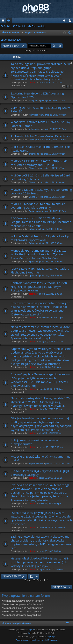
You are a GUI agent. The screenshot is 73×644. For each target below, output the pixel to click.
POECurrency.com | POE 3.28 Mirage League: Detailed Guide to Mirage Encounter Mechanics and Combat (41, 222)
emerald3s (34, 154)
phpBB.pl (51, 637)
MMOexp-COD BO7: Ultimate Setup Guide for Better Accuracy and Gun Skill (39, 163)
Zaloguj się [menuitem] (65, 21)
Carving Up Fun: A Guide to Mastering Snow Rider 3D (40, 109)
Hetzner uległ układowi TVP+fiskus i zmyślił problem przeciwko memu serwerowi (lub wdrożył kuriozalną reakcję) (40, 562)
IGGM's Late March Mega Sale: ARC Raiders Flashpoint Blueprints (40, 270)
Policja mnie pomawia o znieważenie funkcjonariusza (35, 442)
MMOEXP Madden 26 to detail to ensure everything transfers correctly (38, 206)
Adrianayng (34, 211)
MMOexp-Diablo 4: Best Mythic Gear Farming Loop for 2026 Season (41, 191)
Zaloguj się (21, 26)
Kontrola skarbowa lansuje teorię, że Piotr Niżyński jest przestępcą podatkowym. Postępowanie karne (39, 287)
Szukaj (7, 26)
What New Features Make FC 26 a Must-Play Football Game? (40, 124)
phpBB (31, 630)
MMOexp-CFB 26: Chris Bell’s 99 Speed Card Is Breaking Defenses (40, 177)
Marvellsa (33, 115)
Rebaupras (34, 140)
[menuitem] (69, 33)
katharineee (34, 129)
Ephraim (33, 229)
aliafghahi (33, 101)
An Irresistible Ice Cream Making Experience (40, 136)
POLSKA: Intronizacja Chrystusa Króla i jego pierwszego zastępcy (40, 473)
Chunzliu (33, 168)
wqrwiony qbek (36, 464)
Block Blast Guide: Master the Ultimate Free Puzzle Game (40, 148)
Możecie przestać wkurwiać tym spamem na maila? (41, 458)
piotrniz (33, 82)
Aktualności (11, 40)
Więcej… (4, 21)
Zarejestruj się (38, 26)
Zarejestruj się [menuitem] (71, 21)
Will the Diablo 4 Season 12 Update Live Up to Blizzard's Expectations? (40, 238)
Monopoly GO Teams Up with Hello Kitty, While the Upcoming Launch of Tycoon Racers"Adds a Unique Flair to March (38, 254)
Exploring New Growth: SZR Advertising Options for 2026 (37, 95)
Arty (30, 633)
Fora (10, 21)
